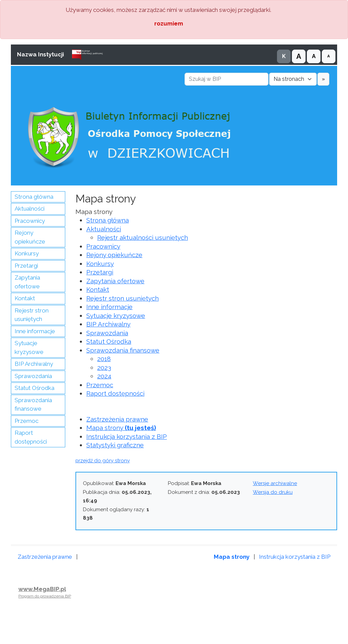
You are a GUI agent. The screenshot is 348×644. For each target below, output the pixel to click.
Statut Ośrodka (34, 388)
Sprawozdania (33, 376)
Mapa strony (121, 428)
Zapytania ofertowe (27, 282)
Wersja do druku (273, 492)
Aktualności (30, 209)
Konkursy (27, 253)
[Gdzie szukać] (293, 79)
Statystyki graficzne (115, 445)
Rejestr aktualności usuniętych (143, 237)
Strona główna (34, 197)
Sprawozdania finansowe (33, 405)
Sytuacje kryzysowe (29, 347)
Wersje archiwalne (275, 483)
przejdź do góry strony (103, 461)
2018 (104, 359)
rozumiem (169, 23)
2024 (104, 376)
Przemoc (27, 421)
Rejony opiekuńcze (30, 237)
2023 (104, 368)
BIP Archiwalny (34, 364)
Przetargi (26, 266)
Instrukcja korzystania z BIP (127, 436)
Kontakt (25, 298)
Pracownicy (30, 221)
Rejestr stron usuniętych (32, 315)
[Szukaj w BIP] (227, 79)
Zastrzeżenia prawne (117, 419)
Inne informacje (35, 331)
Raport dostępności (31, 437)
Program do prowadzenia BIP (45, 596)
